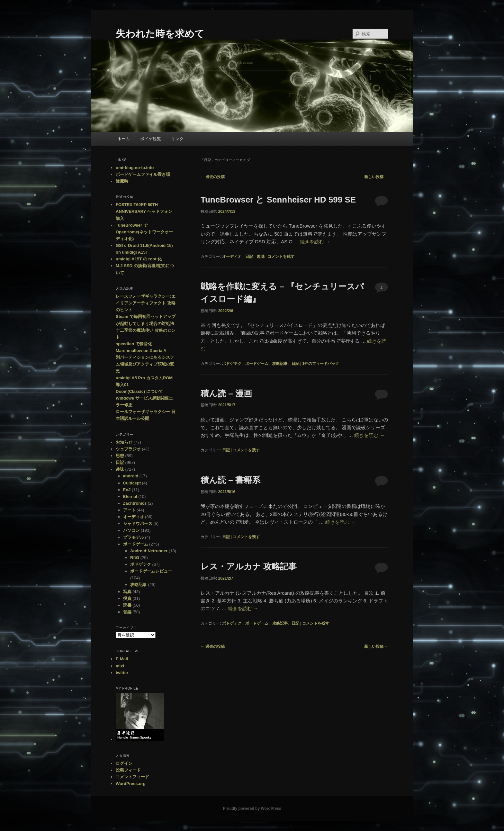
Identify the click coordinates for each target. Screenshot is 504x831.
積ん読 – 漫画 (226, 393)
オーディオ (232, 257)
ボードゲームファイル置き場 (143, 174)
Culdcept (132, 483)
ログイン (124, 763)
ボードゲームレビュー (151, 571)
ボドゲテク (232, 364)
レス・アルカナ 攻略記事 (249, 566)
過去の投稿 (213, 177)
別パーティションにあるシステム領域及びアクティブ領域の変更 (145, 364)
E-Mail (122, 659)
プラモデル (134, 537)
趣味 (261, 257)
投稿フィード (128, 770)
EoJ (127, 490)
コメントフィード (132, 777)
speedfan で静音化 (134, 344)
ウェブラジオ (128, 449)
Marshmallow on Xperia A (141, 351)
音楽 (127, 612)
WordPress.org (131, 784)
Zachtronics (135, 503)
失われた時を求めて (160, 34)
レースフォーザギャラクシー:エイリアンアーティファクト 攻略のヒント (146, 303)
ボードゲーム (257, 364)
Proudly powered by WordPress (252, 808)
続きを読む (315, 242)
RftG (135, 558)
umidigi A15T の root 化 (139, 259)
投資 (127, 598)
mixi (120, 666)
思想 (120, 456)
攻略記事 (280, 364)
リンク (177, 139)
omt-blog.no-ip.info (135, 168)
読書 (127, 605)
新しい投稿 (376, 177)
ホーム (124, 139)
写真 (127, 592)
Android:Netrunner (149, 551)
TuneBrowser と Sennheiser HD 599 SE (278, 200)
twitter (122, 673)
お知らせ (124, 442)
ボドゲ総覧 (151, 139)
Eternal (130, 497)
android (131, 476)
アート (129, 510)
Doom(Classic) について (139, 391)
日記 (249, 257)
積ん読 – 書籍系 (230, 480)
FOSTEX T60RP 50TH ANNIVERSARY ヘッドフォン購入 (144, 211)
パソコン (131, 530)
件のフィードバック (321, 364)
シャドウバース (138, 524)
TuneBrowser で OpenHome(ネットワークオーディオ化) (144, 232)
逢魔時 (122, 181)
